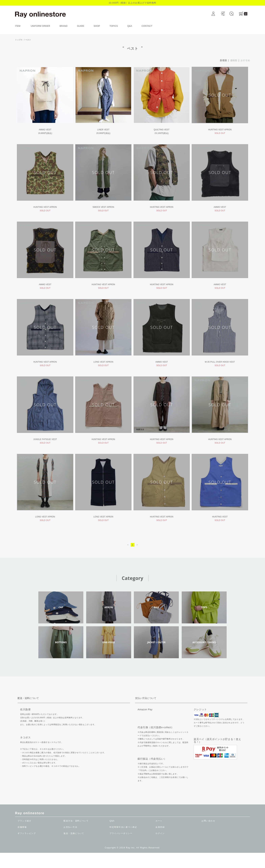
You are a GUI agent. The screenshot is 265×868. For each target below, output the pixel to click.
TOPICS (114, 26)
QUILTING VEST (162, 130)
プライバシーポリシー (121, 849)
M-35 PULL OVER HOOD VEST (220, 370)
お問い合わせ (208, 836)
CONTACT (147, 26)
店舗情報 (22, 842)
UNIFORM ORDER (40, 26)
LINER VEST (103, 130)
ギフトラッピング (27, 849)
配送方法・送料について (76, 836)
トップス (19, 40)
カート (159, 836)
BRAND (64, 26)
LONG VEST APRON (103, 370)
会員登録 (160, 842)
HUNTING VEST (220, 530)
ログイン (160, 849)
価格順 (234, 60)
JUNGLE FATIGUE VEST (45, 450)
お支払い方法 (70, 842)
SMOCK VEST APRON (103, 210)
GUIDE (80, 26)
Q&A (130, 26)
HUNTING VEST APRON (220, 130)
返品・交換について (74, 849)
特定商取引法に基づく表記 (123, 842)
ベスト (28, 40)
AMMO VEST (45, 130)
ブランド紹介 (24, 836)
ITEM (19, 26)
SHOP (97, 26)
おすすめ (245, 60)
